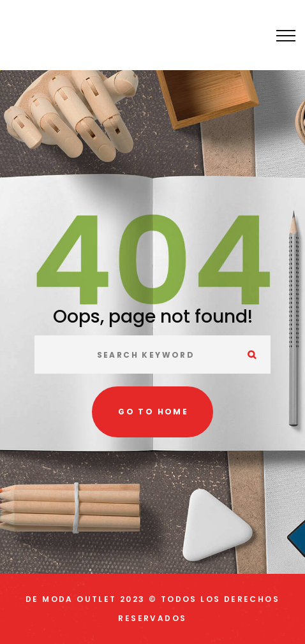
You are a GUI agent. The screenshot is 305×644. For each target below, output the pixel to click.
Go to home (153, 412)
